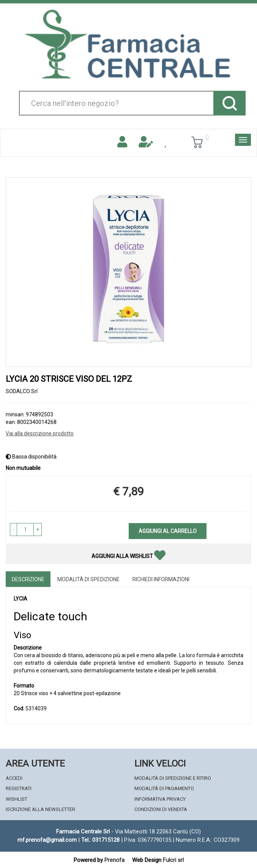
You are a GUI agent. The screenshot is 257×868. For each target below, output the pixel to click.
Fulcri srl (173, 860)
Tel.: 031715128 (100, 840)
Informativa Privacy (160, 799)
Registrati (19, 788)
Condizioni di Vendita (161, 809)
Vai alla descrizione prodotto (40, 433)
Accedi (14, 778)
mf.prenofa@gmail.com (47, 840)
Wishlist (17, 799)
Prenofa (114, 860)
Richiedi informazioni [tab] (161, 579)
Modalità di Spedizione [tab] (88, 579)
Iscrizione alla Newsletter (40, 809)
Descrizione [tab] (28, 579)
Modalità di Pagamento (164, 788)
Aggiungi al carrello (168, 531)
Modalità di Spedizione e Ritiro (173, 778)
